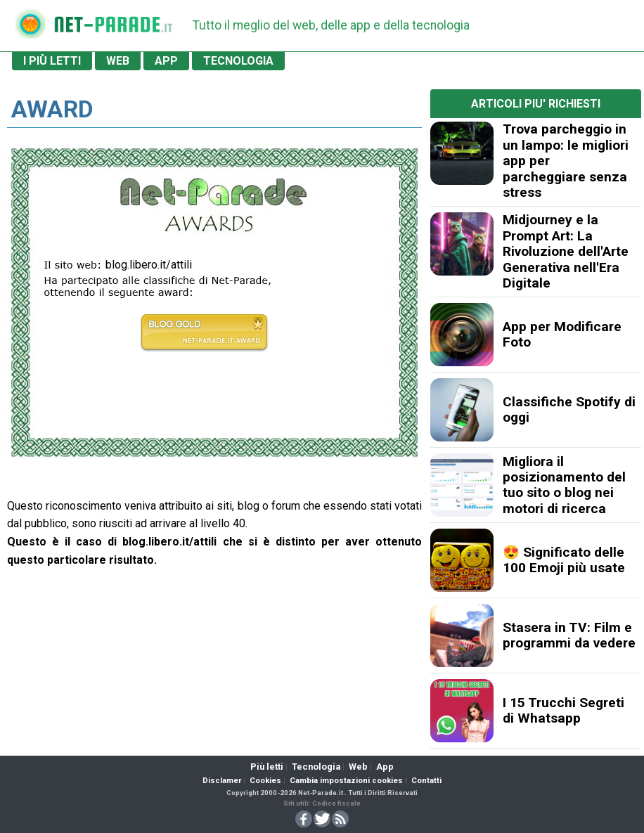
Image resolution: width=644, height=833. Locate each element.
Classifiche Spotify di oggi (569, 409)
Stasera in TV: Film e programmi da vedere (569, 635)
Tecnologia (316, 767)
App (385, 767)
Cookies (265, 781)
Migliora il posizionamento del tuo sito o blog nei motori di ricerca (564, 485)
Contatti (426, 781)
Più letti (267, 767)
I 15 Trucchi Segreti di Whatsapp (563, 710)
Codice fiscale (336, 803)
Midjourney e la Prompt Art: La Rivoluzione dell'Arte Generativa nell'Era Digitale (566, 251)
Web (358, 767)
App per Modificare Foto (562, 334)
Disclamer (222, 781)
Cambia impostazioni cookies (346, 781)
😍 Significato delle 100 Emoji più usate (564, 560)
